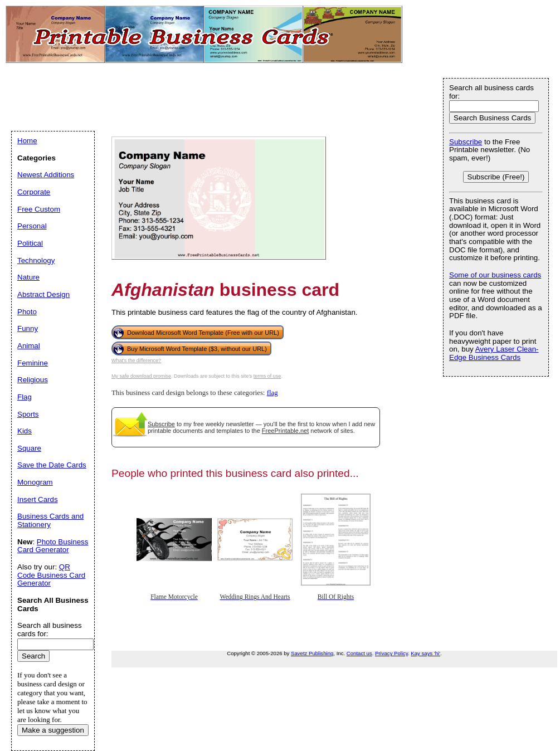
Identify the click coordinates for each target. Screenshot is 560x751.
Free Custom (39, 209)
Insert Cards (38, 499)
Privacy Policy (391, 653)
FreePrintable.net (285, 431)
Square (29, 448)
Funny (28, 328)
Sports (28, 414)
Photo (27, 312)
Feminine (33, 363)
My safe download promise (141, 376)
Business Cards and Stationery (50, 520)
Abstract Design (43, 294)
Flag (25, 397)
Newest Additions (46, 175)
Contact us (359, 653)
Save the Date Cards (52, 465)
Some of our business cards (495, 275)
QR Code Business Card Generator (51, 575)
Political (30, 243)
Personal (32, 226)
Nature (28, 277)
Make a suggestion (53, 730)
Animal (29, 346)
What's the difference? (136, 360)
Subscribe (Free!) (496, 177)
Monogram (35, 482)
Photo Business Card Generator (53, 546)
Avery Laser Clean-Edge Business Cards (494, 353)
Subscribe (161, 424)
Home (27, 141)
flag (272, 393)
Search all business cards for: (491, 92)
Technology (36, 260)
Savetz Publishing (312, 653)
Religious (33, 380)
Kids (25, 431)
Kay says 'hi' (425, 653)
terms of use (267, 376)
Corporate (34, 192)
